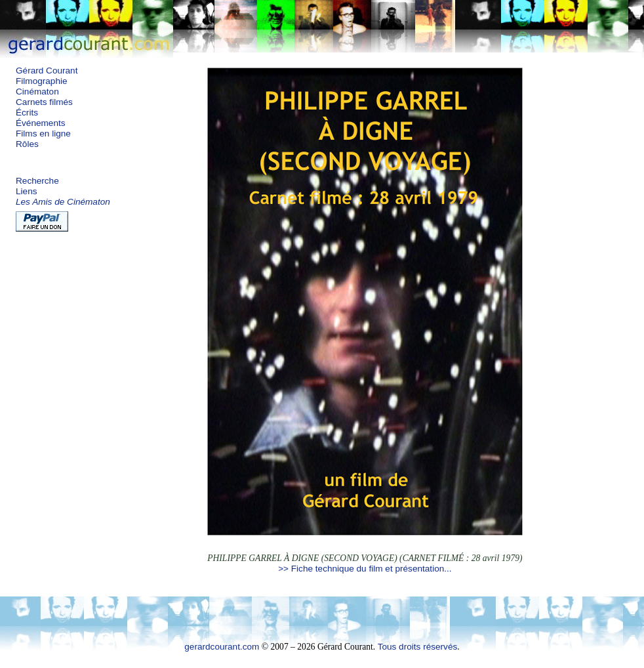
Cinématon (37, 92)
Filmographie (42, 81)
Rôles (27, 144)
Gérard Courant (47, 71)
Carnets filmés (44, 102)
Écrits (27, 113)
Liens (27, 191)
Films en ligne (43, 134)
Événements (41, 123)
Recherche (37, 181)
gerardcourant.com (222, 647)
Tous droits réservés (418, 647)
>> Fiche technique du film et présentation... (365, 569)
